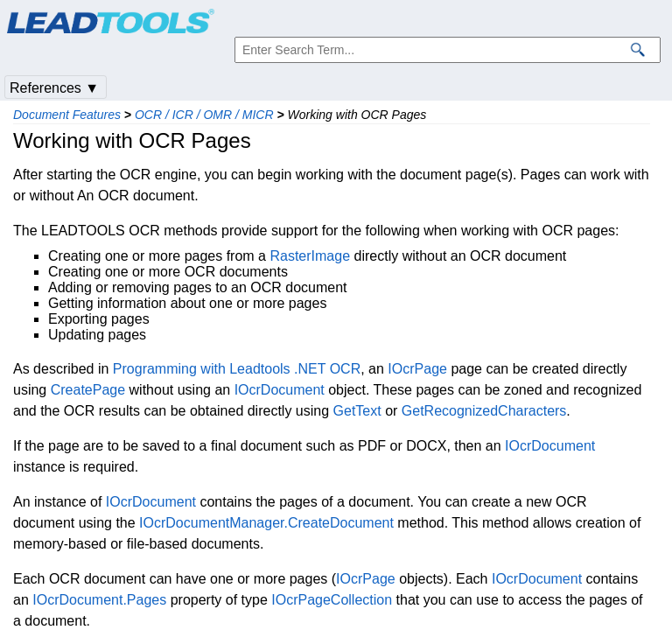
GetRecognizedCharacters (484, 411)
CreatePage (88, 390)
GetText (357, 411)
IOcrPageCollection (332, 600)
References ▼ (54, 88)
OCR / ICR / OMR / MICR (204, 115)
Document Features (67, 115)
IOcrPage (417, 369)
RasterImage (310, 256)
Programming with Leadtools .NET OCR (237, 369)
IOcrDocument (280, 390)
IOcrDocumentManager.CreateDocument (266, 523)
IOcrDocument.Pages (99, 600)
